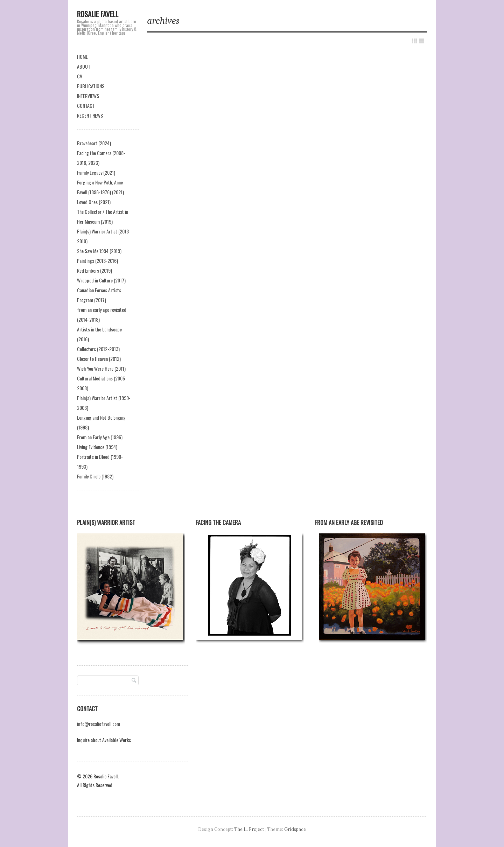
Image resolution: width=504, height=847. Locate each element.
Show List (422, 41)
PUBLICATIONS (91, 86)
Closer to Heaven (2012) (99, 359)
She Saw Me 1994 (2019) (99, 251)
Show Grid (414, 41)
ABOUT (84, 66)
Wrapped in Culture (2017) (101, 280)
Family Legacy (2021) (96, 172)
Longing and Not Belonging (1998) (101, 422)
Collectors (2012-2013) (98, 349)
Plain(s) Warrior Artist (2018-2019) (104, 236)
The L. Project (249, 829)
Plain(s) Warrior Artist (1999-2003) (104, 403)
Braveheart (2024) (94, 143)
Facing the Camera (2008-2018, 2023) (101, 158)
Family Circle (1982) (95, 476)
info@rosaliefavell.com (99, 724)
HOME (82, 57)
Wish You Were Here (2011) (101, 368)
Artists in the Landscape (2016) (99, 334)
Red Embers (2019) (94, 270)
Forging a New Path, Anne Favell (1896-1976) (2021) (100, 187)
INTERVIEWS (88, 96)
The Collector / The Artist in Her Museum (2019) (103, 216)
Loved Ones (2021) (94, 202)
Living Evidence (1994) (97, 447)
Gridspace (295, 829)
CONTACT (86, 106)
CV (80, 76)
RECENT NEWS (90, 115)
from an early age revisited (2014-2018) (102, 314)
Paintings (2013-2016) (97, 261)
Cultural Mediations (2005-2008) (102, 383)
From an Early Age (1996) (100, 437)
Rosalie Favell (98, 14)
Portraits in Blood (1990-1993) (100, 461)
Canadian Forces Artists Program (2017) (99, 295)
